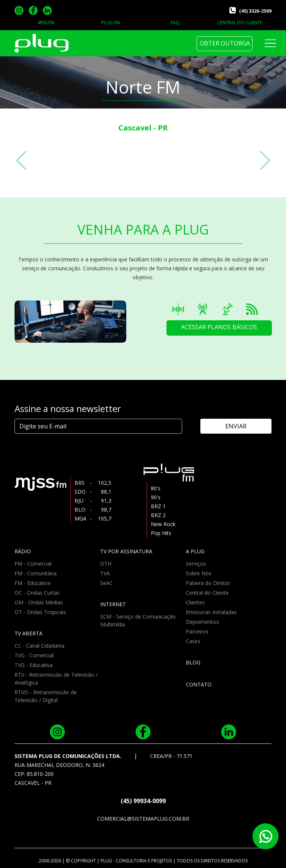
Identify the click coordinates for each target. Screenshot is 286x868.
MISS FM (46, 23)
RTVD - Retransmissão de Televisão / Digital (46, 696)
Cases (193, 641)
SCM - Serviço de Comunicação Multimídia (138, 620)
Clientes (195, 602)
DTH (106, 564)
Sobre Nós (199, 573)
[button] (21, 160)
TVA (105, 573)
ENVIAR (240, 426)
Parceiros (197, 631)
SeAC (107, 583)
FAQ (175, 23)
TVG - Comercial (34, 655)
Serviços (196, 564)
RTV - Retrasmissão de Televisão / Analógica (56, 679)
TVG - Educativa (34, 665)
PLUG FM (111, 23)
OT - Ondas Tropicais (40, 612)
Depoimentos (202, 622)
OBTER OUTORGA (225, 43)
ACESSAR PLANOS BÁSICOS (219, 327)
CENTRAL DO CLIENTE (240, 23)
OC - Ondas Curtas (37, 593)
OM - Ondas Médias (39, 602)
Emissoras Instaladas (211, 612)
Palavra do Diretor (208, 583)
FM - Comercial (33, 564)
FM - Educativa (32, 583)
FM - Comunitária (36, 573)
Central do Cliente (207, 593)
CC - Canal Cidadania (39, 646)
